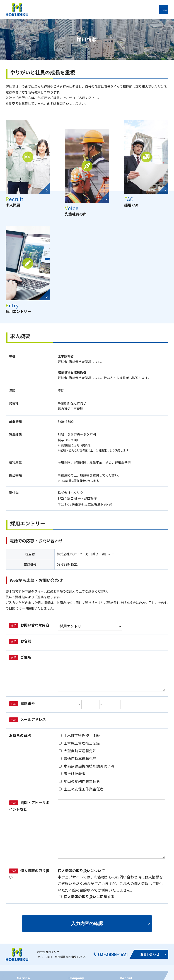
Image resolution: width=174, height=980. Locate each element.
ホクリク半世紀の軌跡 (33, 884)
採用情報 (126, 884)
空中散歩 (23, 915)
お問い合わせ (78, 904)
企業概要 (75, 884)
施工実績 (23, 894)
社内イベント (78, 894)
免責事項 (75, 915)
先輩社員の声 (129, 894)
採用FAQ (126, 904)
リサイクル (25, 904)
